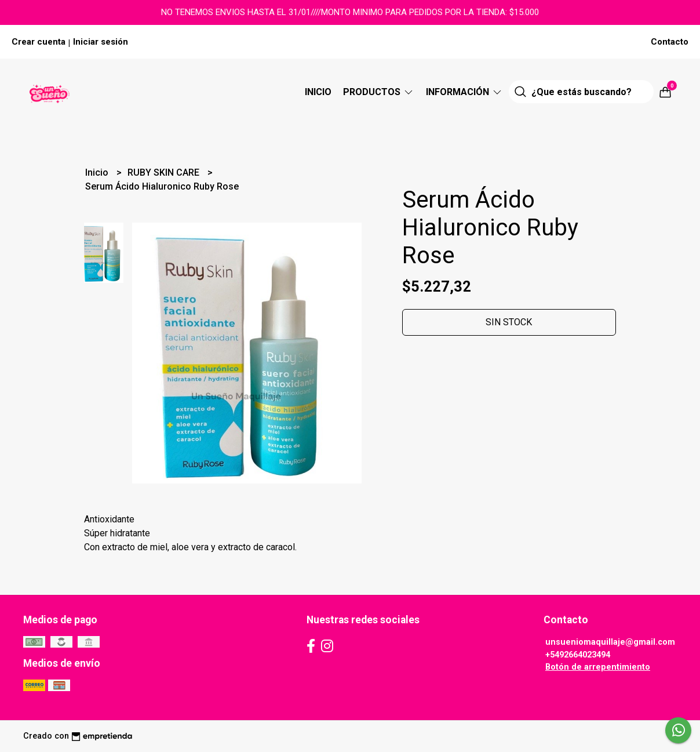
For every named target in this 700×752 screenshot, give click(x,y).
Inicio (318, 92)
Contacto (670, 42)
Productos (379, 92)
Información (464, 92)
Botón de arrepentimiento (598, 667)
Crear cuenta (39, 42)
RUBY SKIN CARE (165, 172)
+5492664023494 (578, 655)
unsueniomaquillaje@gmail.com (610, 642)
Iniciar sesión (101, 42)
